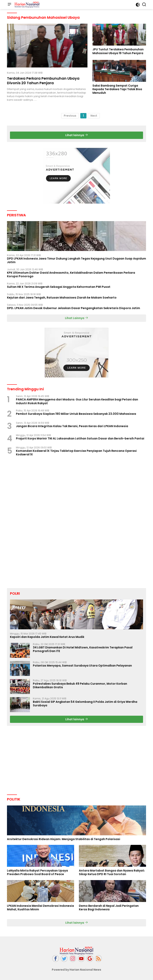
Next (94, 116)
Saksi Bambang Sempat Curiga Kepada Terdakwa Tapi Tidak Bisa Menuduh (117, 89)
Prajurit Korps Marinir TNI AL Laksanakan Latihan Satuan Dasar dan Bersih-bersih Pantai (80, 438)
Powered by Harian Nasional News (76, 970)
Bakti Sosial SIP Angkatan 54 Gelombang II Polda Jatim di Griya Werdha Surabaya (85, 704)
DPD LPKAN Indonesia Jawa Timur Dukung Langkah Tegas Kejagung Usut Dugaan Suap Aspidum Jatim (76, 260)
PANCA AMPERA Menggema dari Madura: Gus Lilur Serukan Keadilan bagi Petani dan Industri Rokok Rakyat (77, 401)
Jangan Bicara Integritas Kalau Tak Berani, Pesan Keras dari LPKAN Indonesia (72, 426)
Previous (70, 116)
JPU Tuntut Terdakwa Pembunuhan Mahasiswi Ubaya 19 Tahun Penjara (118, 51)
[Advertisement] (76, 176)
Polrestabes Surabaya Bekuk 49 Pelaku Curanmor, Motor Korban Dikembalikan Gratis (80, 685)
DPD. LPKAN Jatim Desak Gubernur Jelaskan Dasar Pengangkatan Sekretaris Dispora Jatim (74, 308)
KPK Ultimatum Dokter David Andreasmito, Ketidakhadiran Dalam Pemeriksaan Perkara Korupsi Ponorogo (71, 274)
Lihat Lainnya (76, 318)
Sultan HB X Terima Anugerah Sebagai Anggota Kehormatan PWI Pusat (59, 287)
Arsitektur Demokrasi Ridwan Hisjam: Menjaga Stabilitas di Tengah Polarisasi (64, 839)
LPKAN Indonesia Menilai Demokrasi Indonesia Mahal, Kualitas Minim (40, 908)
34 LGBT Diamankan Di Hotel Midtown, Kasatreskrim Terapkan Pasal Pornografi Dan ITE (83, 649)
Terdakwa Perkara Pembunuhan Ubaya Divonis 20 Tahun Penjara (43, 81)
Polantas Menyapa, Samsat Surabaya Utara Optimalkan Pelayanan (82, 666)
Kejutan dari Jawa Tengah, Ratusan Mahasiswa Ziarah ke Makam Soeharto (62, 298)
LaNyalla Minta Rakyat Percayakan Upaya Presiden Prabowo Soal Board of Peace (37, 872)
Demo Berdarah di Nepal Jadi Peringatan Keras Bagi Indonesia (109, 908)
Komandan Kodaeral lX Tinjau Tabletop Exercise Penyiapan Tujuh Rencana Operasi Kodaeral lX (76, 453)
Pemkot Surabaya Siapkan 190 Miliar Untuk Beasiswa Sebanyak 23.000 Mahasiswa (76, 414)
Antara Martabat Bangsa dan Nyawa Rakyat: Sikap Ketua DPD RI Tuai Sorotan (112, 872)
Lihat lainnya (77, 135)
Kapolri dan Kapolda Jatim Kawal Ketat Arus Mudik (47, 637)
